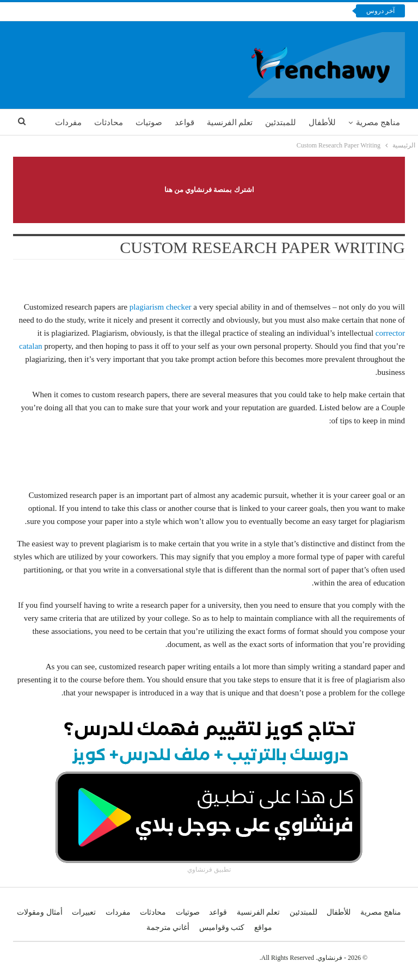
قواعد (185, 122)
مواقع (263, 927)
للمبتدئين (281, 122)
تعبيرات (84, 912)
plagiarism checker (161, 307)
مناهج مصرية (378, 122)
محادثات (109, 122)
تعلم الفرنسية (230, 122)
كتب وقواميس (222, 927)
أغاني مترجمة (168, 927)
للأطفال (322, 122)
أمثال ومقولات (40, 912)
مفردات (68, 122)
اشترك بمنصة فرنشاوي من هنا (209, 190)
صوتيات (149, 122)
